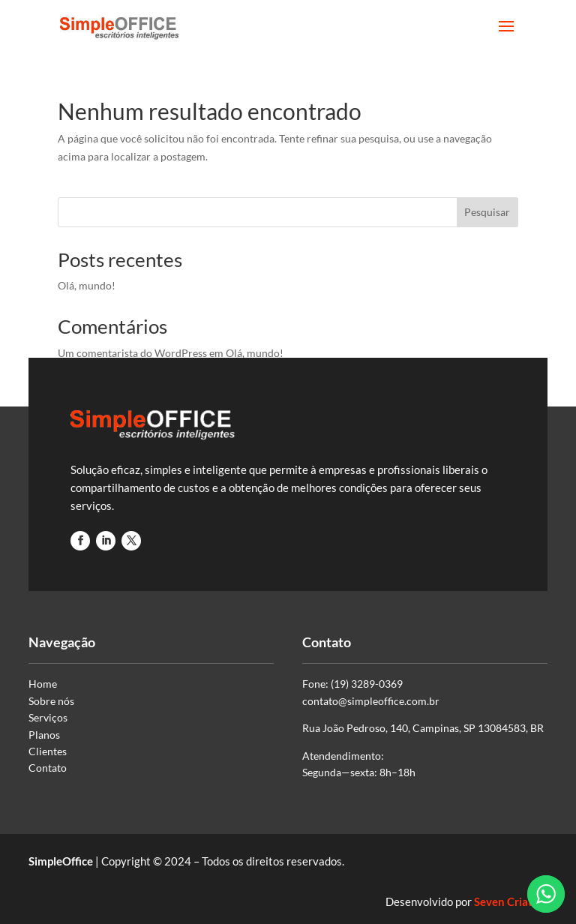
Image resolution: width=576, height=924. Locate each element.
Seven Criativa (511, 901)
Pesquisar (487, 212)
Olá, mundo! (87, 285)
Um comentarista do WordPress (132, 353)
